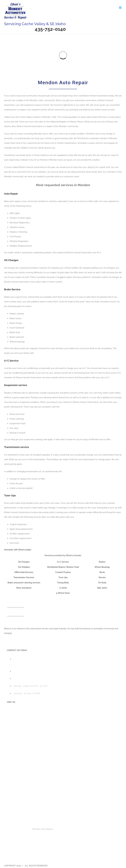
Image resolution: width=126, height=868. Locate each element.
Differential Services (24, 572)
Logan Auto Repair (22, 829)
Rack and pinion (24, 588)
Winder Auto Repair (108, 858)
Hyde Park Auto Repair (45, 824)
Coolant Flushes (63, 572)
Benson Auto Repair (22, 820)
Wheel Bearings (102, 567)
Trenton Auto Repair (22, 838)
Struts (102, 572)
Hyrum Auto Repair (67, 824)
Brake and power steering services (24, 583)
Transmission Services (24, 577)
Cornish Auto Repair (94, 820)
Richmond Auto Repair (50, 834)
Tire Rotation (24, 567)
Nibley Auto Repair (107, 829)
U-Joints (63, 588)
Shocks (102, 577)
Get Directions (16, 796)
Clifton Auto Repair (22, 854)
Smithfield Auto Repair (101, 834)
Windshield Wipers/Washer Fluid (63, 567)
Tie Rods (102, 583)
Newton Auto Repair (86, 829)
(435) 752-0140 (21, 671)
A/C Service (63, 562)
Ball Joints (102, 588)
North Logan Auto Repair (25, 834)
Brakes (102, 562)
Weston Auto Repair (64, 858)
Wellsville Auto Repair (45, 838)
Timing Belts (63, 583)
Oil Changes (24, 562)
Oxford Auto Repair (22, 858)
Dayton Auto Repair (22, 824)
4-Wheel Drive (63, 593)
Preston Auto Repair (43, 858)
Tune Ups (63, 577)
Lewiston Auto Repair (89, 824)
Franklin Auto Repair (64, 854)
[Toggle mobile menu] (120, 8)
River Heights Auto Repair (75, 834)
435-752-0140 (50, 29)
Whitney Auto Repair (86, 858)
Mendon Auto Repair (43, 829)
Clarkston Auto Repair (44, 820)
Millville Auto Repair (65, 829)
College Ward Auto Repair (70, 820)
